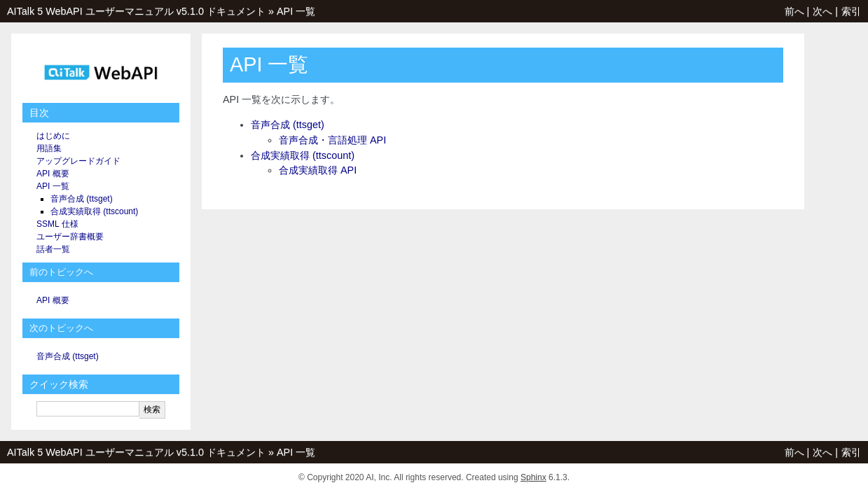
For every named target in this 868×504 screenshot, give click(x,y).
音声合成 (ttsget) (288, 125)
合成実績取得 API (318, 170)
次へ (822, 11)
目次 (39, 113)
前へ (794, 11)
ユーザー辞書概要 (70, 237)
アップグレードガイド (78, 161)
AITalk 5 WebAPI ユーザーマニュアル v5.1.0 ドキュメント (136, 11)
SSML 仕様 (57, 224)
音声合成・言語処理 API (332, 140)
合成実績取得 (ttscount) (303, 155)
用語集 (49, 148)
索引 (851, 11)
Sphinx (533, 477)
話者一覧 (53, 249)
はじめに (53, 136)
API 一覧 (296, 11)
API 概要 (53, 174)
